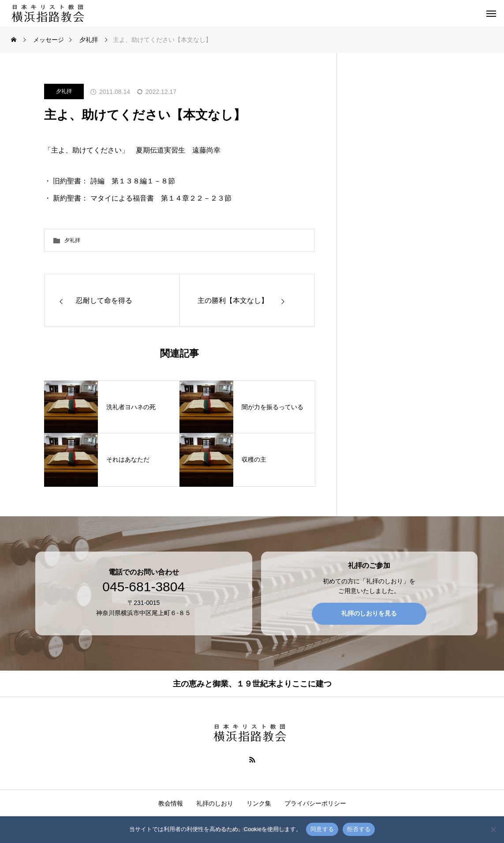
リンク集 (259, 803)
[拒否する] (493, 829)
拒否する (359, 829)
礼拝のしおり (215, 803)
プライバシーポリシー (315, 803)
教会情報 (171, 803)
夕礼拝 (64, 91)
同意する (322, 829)
